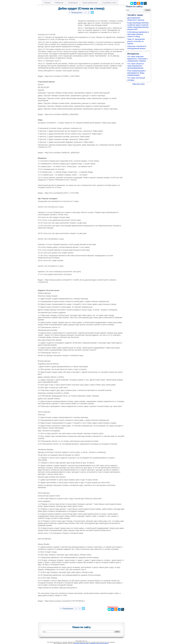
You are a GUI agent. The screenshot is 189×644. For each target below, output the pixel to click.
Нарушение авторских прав (81, 643)
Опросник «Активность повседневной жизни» (137, 47)
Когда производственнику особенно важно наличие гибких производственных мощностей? (138, 26)
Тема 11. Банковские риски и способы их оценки (136, 41)
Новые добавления (90, 3)
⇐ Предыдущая (76, 12)
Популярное (73, 3)
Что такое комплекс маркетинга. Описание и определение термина (137, 59)
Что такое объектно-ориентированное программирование (136, 66)
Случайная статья (109, 3)
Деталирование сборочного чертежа (136, 19)
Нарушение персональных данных (99, 643)
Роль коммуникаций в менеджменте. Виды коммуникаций (136, 73)
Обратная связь (138, 84)
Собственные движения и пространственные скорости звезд (138, 34)
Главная (47, 3)
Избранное (59, 3)
